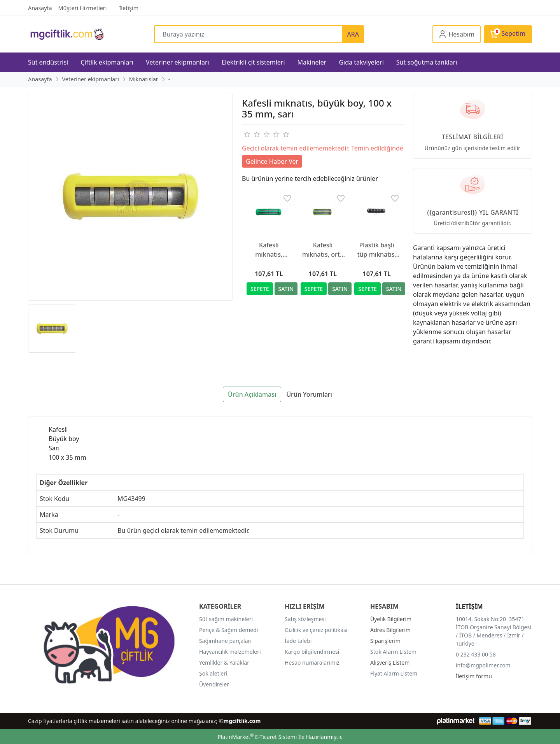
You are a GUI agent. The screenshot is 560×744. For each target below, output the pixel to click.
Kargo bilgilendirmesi (312, 652)
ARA (353, 34)
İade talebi (298, 641)
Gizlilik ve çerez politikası (316, 630)
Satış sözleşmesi (305, 619)
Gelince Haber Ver (272, 161)
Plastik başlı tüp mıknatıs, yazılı (376, 250)
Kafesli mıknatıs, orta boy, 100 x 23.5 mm (323, 250)
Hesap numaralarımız (312, 663)
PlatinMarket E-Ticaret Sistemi (257, 737)
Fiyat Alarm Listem (394, 673)
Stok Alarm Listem (393, 652)
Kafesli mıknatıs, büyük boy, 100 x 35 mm (269, 250)
